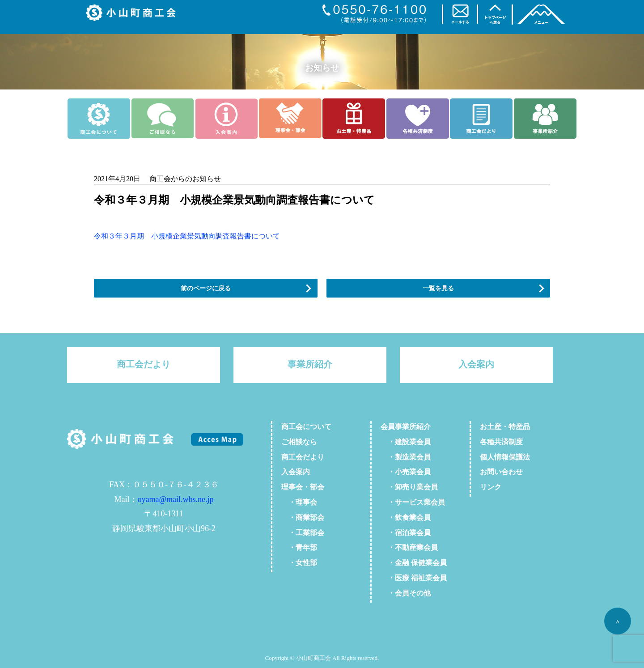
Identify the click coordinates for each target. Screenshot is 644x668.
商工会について (306, 427)
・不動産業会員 (409, 547)
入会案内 (476, 364)
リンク (491, 487)
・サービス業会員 (413, 502)
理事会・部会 (303, 487)
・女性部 (299, 563)
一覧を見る (438, 288)
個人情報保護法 (505, 457)
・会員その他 (406, 593)
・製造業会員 (406, 457)
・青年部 (299, 547)
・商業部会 (303, 517)
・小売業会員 (406, 472)
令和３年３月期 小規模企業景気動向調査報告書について (187, 236)
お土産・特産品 (505, 427)
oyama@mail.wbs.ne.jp (176, 499)
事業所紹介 (310, 364)
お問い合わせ (501, 472)
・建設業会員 (406, 442)
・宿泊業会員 (406, 533)
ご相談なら (299, 442)
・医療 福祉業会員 (414, 578)
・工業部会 (303, 533)
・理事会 (299, 502)
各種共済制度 (501, 442)
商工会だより (144, 364)
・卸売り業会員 (409, 487)
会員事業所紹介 (406, 427)
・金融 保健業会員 (414, 563)
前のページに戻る (206, 288)
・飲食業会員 (406, 517)
